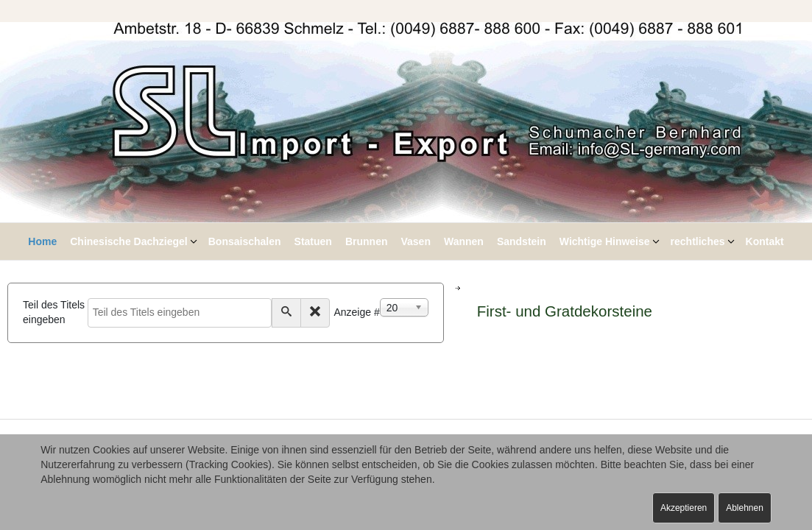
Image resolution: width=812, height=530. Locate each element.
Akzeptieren (684, 508)
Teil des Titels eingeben (54, 312)
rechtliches (698, 241)
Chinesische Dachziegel (129, 241)
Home (42, 241)
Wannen (464, 241)
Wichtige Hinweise (605, 241)
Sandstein (522, 241)
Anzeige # (356, 312)
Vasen (415, 241)
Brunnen (367, 241)
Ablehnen (745, 508)
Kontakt (765, 241)
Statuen (313, 241)
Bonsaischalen (245, 241)
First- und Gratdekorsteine (565, 311)
